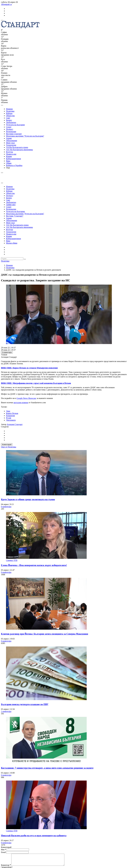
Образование (12, 141)
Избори (9, 113)
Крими (9, 156)
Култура (10, 152)
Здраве (9, 138)
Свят (8, 118)
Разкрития (10, 416)
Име (4, 850)
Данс (8, 411)
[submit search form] (25, 259)
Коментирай (7, 444)
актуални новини (21, 403)
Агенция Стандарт (15, 424)
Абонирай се (6, 4)
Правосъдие (11, 154)
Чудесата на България (15, 125)
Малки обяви (12, 243)
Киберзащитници (13, 159)
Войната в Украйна (14, 165)
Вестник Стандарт (14, 134)
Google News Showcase (26, 398)
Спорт (9, 127)
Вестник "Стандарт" (15, 216)
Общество (10, 116)
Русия (9, 418)
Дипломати (11, 420)
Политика (10, 111)
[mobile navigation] (2, 20)
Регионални (11, 131)
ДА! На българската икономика (19, 150)
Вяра (8, 161)
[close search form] (2, 183)
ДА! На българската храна (17, 225)
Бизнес (9, 120)
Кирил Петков (12, 413)
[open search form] (2, 105)
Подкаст (10, 129)
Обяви (9, 163)
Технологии (11, 145)
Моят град (10, 143)
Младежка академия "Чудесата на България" (25, 136)
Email (4, 852)
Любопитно (11, 122)
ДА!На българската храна (17, 147)
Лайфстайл (11, 205)
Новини (9, 109)
